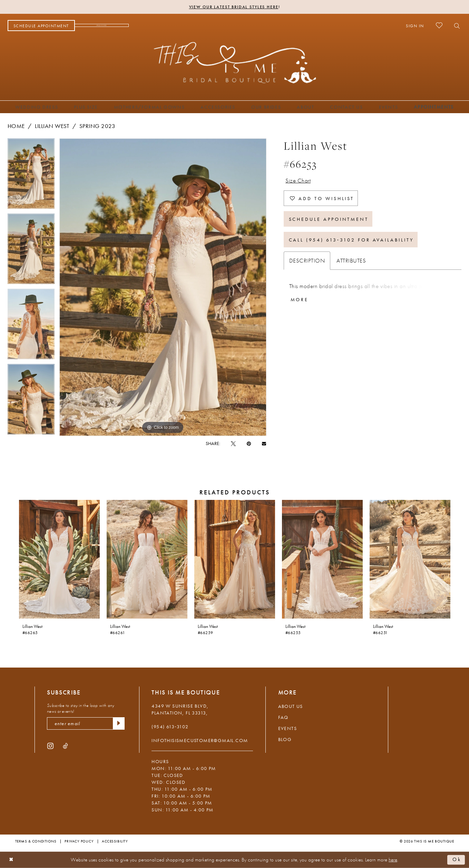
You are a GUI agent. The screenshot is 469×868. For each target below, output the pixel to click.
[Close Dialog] (11, 860)
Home (16, 126)
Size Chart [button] (298, 180)
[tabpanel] (31, 176)
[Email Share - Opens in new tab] (264, 443)
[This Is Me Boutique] (235, 62)
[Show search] (455, 26)
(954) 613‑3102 (170, 727)
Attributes (351, 260)
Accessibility (115, 841)
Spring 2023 (97, 126)
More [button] (300, 299)
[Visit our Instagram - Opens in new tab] (50, 746)
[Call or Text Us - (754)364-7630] (102, 26)
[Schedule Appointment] (41, 26)
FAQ (283, 717)
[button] (415, 26)
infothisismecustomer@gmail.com (200, 740)
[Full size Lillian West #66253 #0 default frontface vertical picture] (163, 287)
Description (307, 260)
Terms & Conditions (36, 841)
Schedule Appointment (329, 219)
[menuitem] (41, 26)
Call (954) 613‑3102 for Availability (351, 240)
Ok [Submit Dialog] (457, 860)
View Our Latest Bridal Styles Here (234, 7)
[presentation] (59, 559)
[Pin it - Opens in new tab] (249, 443)
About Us (291, 706)
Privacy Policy (79, 841)
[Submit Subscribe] (119, 723)
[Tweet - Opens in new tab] (233, 443)
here (393, 860)
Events (287, 728)
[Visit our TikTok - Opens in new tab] (65, 746)
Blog (285, 739)
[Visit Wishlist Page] (439, 25)
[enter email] (86, 723)
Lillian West (52, 126)
